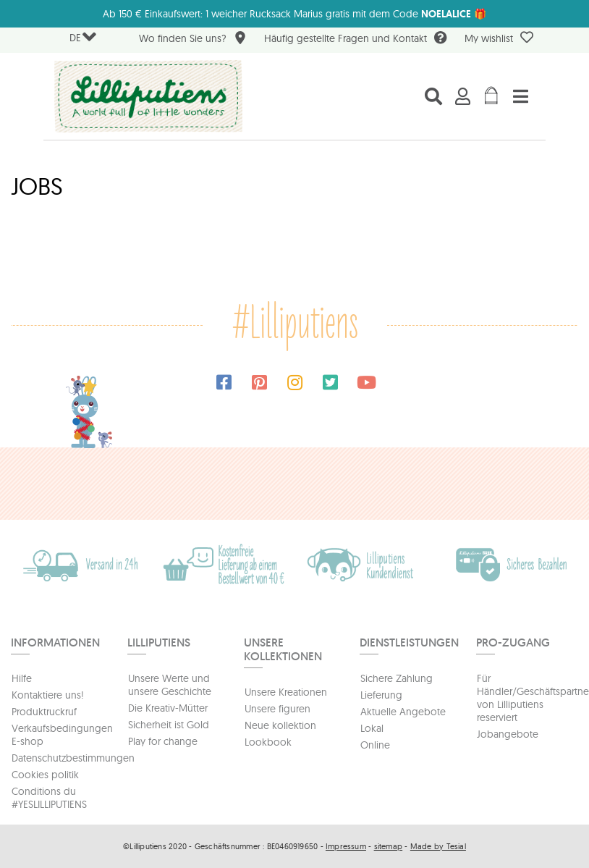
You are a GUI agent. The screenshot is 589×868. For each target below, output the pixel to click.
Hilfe (22, 678)
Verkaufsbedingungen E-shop (62, 735)
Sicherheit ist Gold (169, 725)
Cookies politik (45, 775)
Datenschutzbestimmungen (62, 758)
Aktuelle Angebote (403, 712)
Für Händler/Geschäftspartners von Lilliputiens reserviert (527, 698)
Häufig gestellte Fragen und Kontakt (356, 39)
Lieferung (381, 695)
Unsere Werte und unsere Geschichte (170, 685)
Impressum (346, 846)
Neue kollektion (280, 725)
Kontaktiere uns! (48, 695)
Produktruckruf (44, 712)
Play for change (163, 741)
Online (375, 745)
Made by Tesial (438, 846)
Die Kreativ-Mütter (168, 708)
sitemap (389, 846)
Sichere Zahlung (397, 678)
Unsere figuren (277, 709)
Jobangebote (508, 734)
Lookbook (268, 742)
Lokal (372, 728)
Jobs (37, 186)
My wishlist (499, 38)
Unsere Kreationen (286, 692)
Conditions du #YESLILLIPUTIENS (49, 798)
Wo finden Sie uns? (193, 39)
